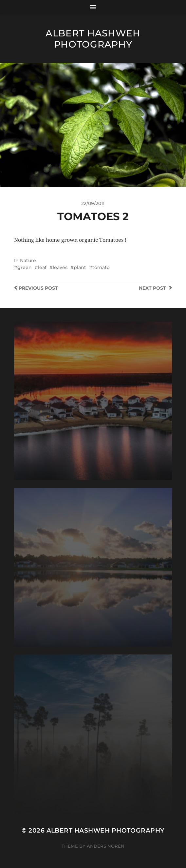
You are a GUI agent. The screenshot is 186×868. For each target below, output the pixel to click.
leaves (60, 267)
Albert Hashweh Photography (93, 39)
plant (80, 267)
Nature (28, 260)
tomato (101, 267)
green (25, 267)
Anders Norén (106, 846)
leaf (42, 267)
